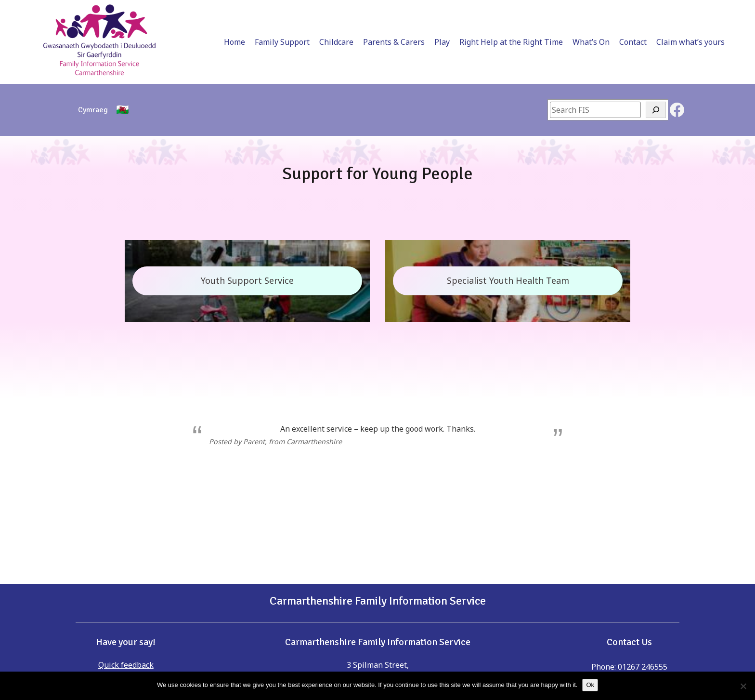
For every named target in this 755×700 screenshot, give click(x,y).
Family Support (247, 11)
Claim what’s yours (655, 11)
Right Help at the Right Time (475, 11)
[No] (743, 686)
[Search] (656, 47)
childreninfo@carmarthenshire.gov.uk (640, 629)
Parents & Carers (358, 11)
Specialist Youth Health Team (508, 218)
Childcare (301, 11)
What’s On (555, 11)
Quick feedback (126, 602)
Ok (590, 685)
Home (199, 11)
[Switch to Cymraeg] (93, 47)
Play (406, 11)
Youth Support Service (247, 218)
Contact (597, 11)
